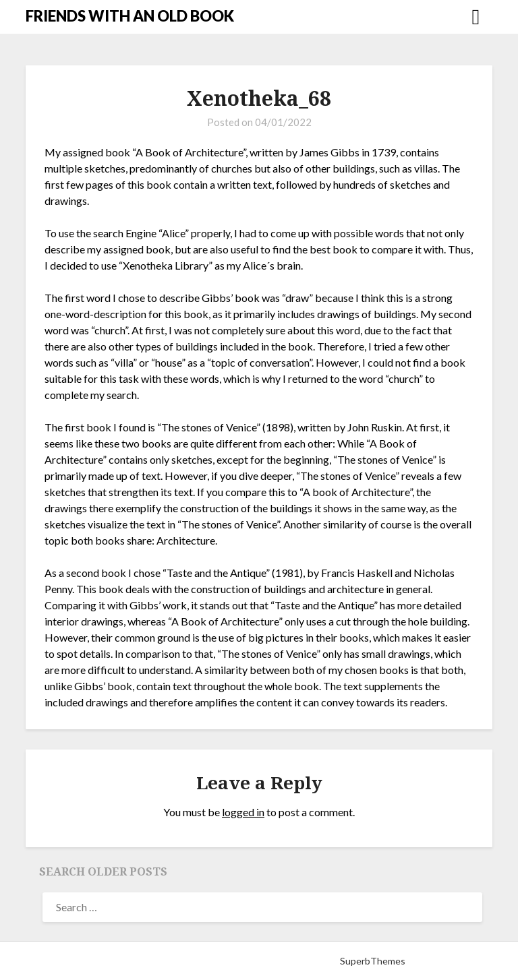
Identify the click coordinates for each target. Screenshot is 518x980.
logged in (243, 812)
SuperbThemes (373, 961)
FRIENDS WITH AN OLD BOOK (130, 16)
